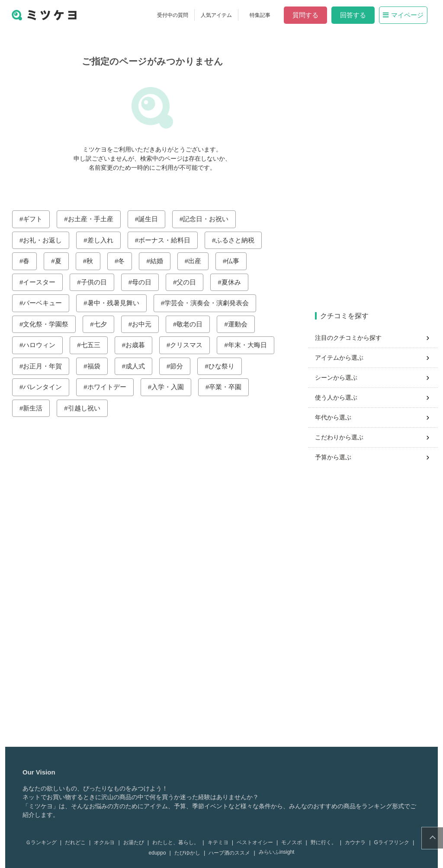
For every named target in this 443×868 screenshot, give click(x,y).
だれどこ (77, 842)
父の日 (188, 282)
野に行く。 (325, 842)
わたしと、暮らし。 (177, 842)
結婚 (158, 261)
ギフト (34, 219)
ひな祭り (223, 366)
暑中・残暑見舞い (115, 303)
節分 (178, 366)
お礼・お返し (44, 240)
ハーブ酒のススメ (231, 853)
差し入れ (102, 240)
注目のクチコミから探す (350, 338)
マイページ (405, 15)
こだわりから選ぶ (341, 437)
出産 (196, 261)
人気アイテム (218, 15)
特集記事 (262, 15)
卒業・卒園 (227, 387)
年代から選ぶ (335, 417)
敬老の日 (191, 324)
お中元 (143, 324)
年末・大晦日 (249, 345)
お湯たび (135, 842)
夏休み (233, 282)
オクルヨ (106, 842)
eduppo (159, 853)
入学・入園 (169, 387)
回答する (355, 15)
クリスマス (188, 345)
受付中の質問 (174, 15)
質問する (307, 15)
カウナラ (357, 842)
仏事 (234, 261)
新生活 (34, 408)
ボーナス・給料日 (166, 240)
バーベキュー (44, 303)
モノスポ (293, 842)
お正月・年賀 (44, 366)
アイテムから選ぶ (341, 358)
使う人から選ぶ (338, 397)
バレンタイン (44, 387)
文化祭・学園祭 (47, 324)
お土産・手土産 (92, 219)
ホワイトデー (109, 387)
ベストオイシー (257, 842)
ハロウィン (41, 345)
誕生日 (150, 219)
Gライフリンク (393, 842)
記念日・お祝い (207, 219)
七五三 (92, 345)
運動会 (239, 324)
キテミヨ (220, 842)
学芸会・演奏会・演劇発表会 (208, 303)
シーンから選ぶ (338, 378)
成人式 (137, 366)
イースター (41, 282)
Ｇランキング (43, 842)
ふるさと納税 (237, 240)
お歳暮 (137, 345)
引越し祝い (86, 408)
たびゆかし (189, 853)
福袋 (96, 366)
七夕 (102, 324)
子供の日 (96, 282)
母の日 (143, 282)
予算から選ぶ (335, 457)
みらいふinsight (278, 852)
